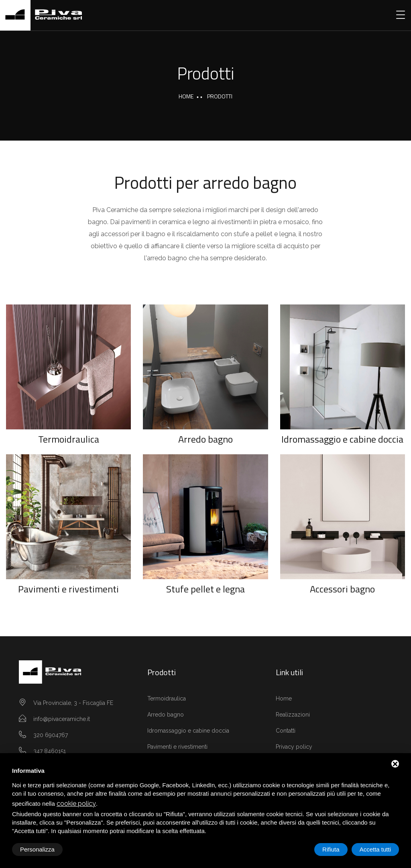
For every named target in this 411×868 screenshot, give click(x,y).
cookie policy (76, 804)
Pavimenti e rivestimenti (68, 589)
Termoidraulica (69, 439)
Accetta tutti (375, 849)
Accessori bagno (342, 589)
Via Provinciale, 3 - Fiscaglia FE (73, 703)
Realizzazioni (293, 715)
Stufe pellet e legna (205, 589)
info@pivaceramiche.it (62, 719)
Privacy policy (294, 747)
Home (186, 96)
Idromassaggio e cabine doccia (342, 439)
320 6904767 (51, 735)
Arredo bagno (205, 439)
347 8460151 (50, 751)
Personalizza (37, 849)
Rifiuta (331, 849)
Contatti (286, 731)
